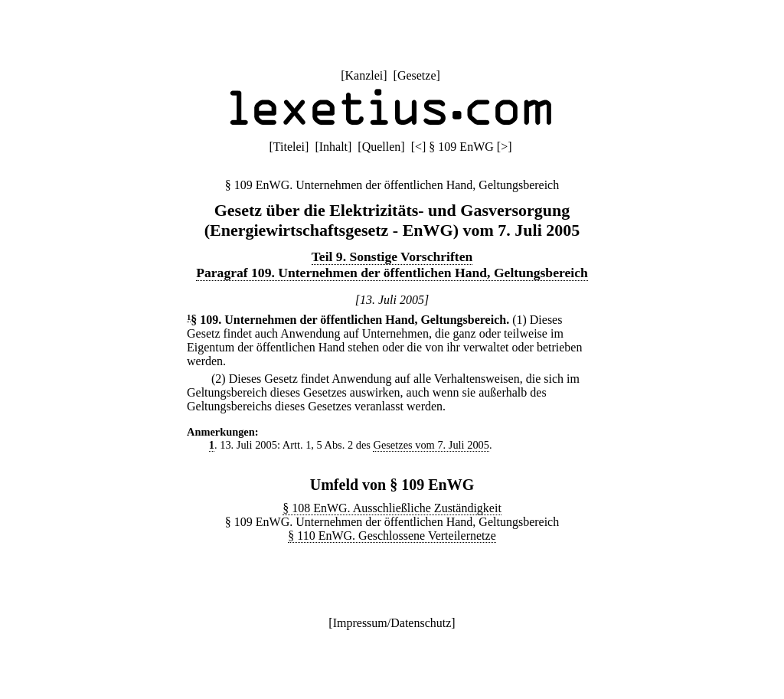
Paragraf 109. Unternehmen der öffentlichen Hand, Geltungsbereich (392, 273)
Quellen (382, 147)
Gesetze (417, 75)
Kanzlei (364, 75)
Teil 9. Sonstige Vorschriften (392, 256)
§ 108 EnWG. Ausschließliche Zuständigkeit (392, 508)
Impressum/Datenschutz (392, 623)
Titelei (289, 147)
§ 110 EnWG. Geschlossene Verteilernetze (392, 536)
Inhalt (333, 147)
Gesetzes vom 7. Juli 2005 (431, 445)
